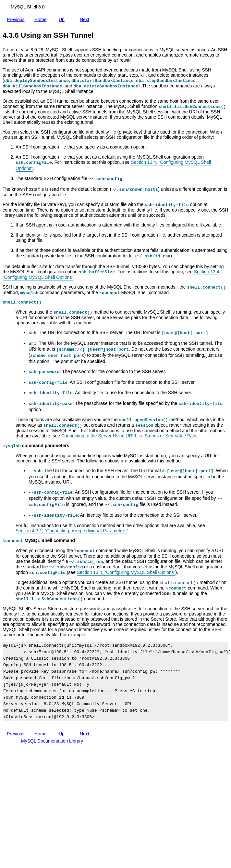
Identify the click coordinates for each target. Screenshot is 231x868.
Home (42, 18)
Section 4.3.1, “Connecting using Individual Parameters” (72, 531)
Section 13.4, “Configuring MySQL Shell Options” (126, 572)
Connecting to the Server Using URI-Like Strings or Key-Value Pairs (129, 436)
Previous (17, 19)
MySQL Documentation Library (52, 741)
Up (63, 18)
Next (86, 18)
